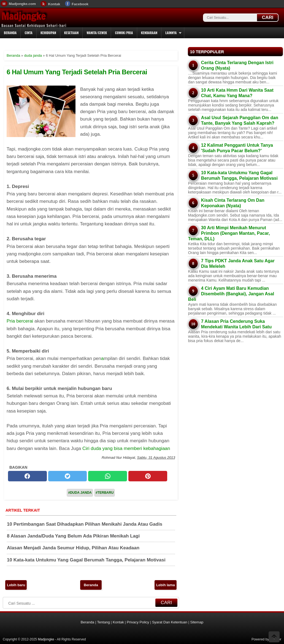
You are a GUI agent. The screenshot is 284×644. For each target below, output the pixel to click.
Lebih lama (166, 585)
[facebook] (27, 476)
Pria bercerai (20, 321)
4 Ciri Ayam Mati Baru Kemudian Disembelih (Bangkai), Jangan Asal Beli (231, 294)
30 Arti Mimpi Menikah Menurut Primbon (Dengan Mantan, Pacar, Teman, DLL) (229, 233)
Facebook (80, 4)
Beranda (10, 33)
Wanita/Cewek (97, 33)
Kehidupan (48, 33)
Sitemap (197, 622)
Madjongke (23, 16)
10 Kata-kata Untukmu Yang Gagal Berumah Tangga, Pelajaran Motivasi (86, 560)
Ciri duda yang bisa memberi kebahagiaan (126, 448)
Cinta (29, 33)
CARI (268, 17)
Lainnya (171, 33)
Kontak (54, 4)
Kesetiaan (71, 33)
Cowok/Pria (124, 33)
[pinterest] (148, 476)
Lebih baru (16, 585)
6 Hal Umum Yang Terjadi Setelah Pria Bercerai (77, 72)
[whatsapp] (108, 476)
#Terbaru (105, 493)
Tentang (103, 622)
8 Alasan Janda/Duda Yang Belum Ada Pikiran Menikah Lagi (73, 536)
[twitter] (68, 476)
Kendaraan (149, 33)
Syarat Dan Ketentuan (170, 622)
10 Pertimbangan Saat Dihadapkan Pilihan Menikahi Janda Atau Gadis (85, 524)
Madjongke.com (22, 4)
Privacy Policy (138, 622)
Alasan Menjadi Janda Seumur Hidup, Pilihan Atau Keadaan (73, 548)
